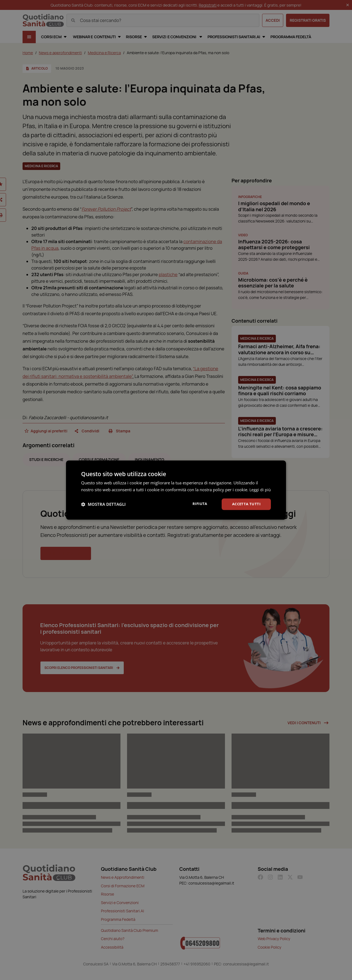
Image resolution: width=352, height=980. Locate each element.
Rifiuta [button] (197, 507)
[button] (103, 508)
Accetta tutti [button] (245, 507)
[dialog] (176, 490)
